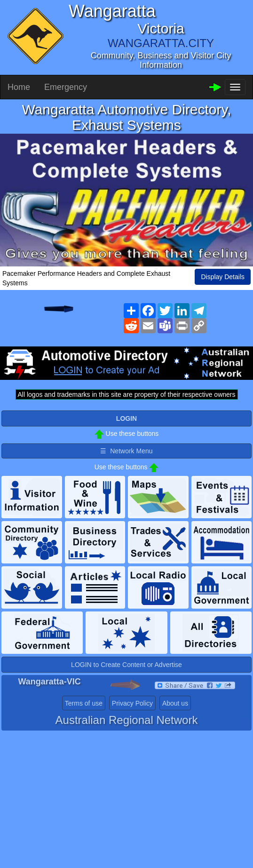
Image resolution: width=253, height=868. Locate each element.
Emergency (66, 87)
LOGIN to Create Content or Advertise (126, 665)
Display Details (223, 277)
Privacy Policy (132, 703)
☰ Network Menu (126, 451)
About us (175, 703)
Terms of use (84, 703)
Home (19, 87)
